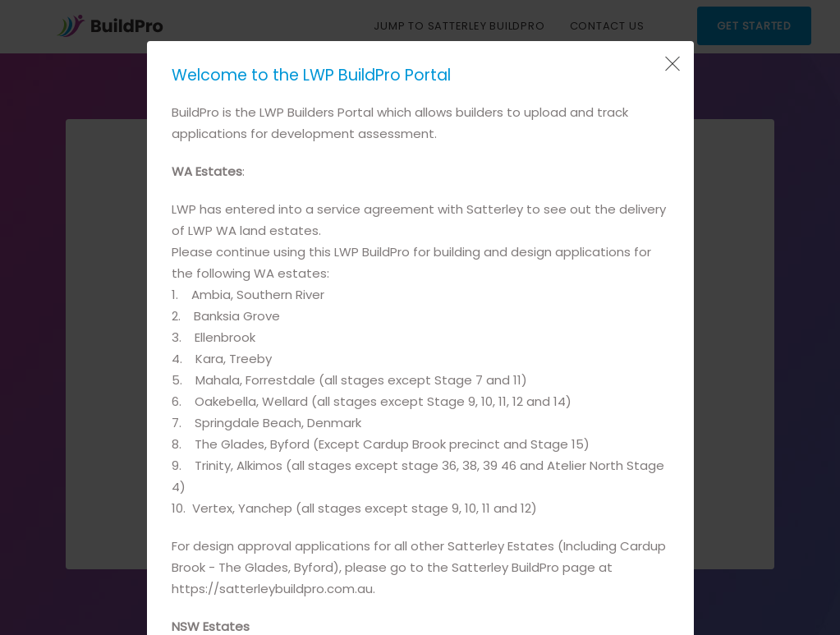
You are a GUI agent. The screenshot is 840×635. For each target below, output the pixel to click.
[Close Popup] (671, 64)
